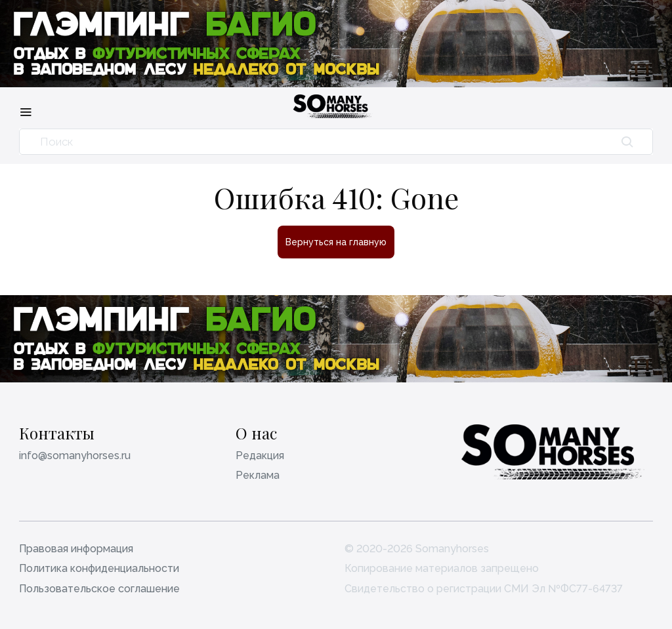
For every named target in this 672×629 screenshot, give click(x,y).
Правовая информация (76, 549)
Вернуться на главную (336, 242)
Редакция (260, 456)
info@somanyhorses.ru (75, 456)
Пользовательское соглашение (99, 589)
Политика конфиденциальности (99, 568)
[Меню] (26, 112)
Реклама (258, 475)
